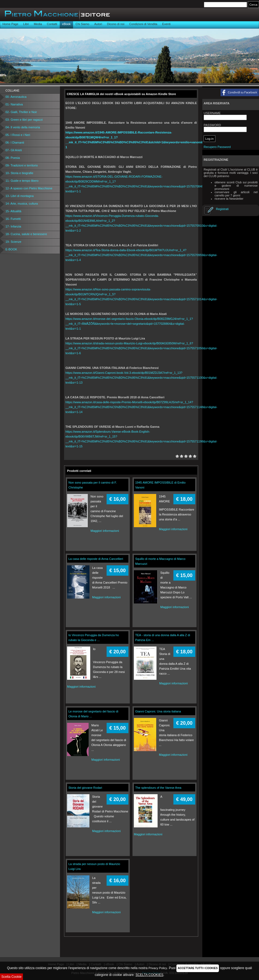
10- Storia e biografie (19, 173)
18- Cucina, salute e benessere (26, 234)
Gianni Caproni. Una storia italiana (158, 711)
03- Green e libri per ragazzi (24, 120)
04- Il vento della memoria (23, 127)
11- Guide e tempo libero (22, 181)
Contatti (52, 24)
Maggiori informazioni (105, 531)
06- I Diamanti (15, 142)
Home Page (10, 24)
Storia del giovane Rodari (85, 788)
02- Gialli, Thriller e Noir (21, 112)
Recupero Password (217, 147)
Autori (98, 24)
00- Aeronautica (16, 97)
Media (38, 24)
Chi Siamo (82, 24)
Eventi (166, 24)
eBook (66, 24)
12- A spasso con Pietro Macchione (29, 188)
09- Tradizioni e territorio (22, 165)
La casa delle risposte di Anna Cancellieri (96, 559)
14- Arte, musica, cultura (22, 204)
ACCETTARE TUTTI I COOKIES (198, 968)
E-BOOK (11, 249)
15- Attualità (13, 211)
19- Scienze (13, 242)
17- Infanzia (13, 226)
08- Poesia (13, 158)
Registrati (222, 209)
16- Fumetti (13, 219)
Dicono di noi (116, 24)
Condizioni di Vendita (143, 24)
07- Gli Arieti (14, 150)
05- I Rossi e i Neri (18, 135)
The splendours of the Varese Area (158, 788)
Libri (26, 24)
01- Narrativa (14, 104)
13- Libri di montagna (19, 196)
